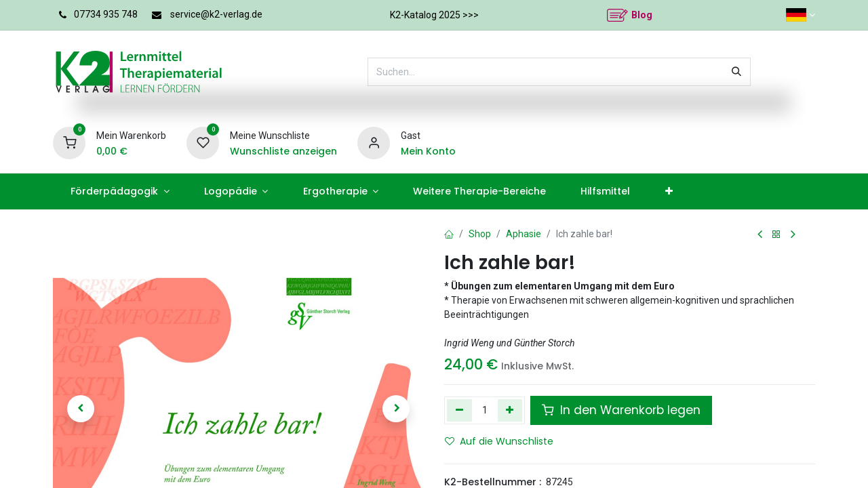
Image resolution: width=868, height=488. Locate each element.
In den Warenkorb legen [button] (621, 410)
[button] (81, 409)
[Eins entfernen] (459, 410)
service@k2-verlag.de (216, 14)
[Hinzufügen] (510, 410)
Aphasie (524, 234)
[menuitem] (120, 191)
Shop (480, 234)
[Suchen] (736, 72)
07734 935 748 (106, 14)
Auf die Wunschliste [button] (499, 441)
